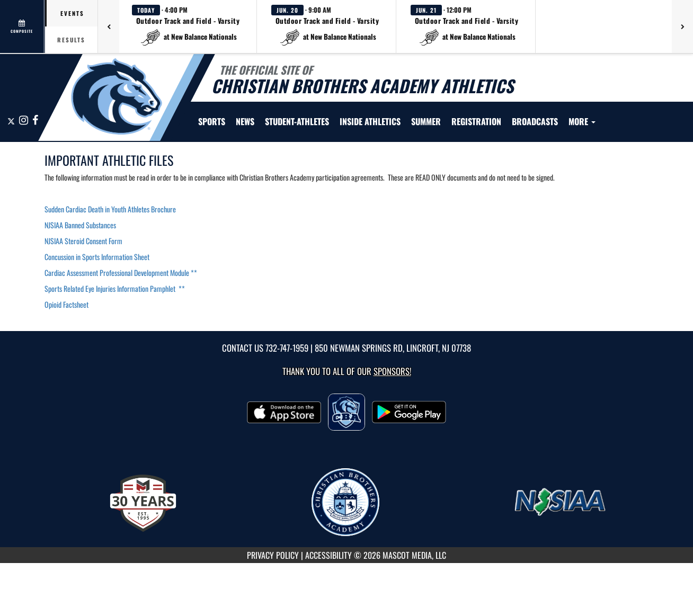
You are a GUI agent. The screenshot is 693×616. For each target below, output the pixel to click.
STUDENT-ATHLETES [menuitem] (297, 121)
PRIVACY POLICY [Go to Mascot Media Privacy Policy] (273, 555)
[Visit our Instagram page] (24, 120)
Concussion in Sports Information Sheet (97, 257)
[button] (188, 26)
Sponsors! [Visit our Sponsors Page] (392, 371)
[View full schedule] (23, 26)
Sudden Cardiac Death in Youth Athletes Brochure (111, 209)
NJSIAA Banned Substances (80, 225)
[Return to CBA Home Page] (116, 96)
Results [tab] (71, 40)
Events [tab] (72, 13)
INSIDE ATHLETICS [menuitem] (370, 121)
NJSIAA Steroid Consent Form (83, 241)
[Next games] (682, 26)
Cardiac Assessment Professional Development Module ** (121, 273)
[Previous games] (109, 26)
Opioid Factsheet (66, 304)
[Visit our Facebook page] (35, 120)
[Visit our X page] (12, 120)
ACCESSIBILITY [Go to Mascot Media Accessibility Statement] (328, 555)
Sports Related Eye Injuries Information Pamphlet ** (115, 288)
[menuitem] (245, 121)
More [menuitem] (582, 121)
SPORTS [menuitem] (212, 121)
